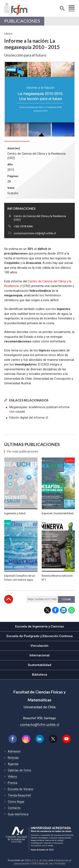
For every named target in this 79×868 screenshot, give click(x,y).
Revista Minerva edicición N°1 (57, 578)
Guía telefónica (18, 814)
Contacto (14, 808)
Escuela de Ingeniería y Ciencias (39, 626)
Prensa (13, 783)
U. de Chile (42, 860)
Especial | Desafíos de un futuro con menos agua (20, 578)
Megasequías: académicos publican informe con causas (39, 409)
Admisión (14, 751)
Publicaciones (22, 21)
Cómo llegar (16, 802)
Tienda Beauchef (19, 795)
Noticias (13, 758)
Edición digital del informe (27, 418)
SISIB (27, 860)
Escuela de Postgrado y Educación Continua (40, 636)
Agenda (13, 764)
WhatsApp (71, 610)
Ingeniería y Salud (15, 513)
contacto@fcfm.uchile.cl (40, 725)
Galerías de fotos (19, 770)
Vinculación (39, 646)
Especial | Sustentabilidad (58, 513)
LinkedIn (63, 610)
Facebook (55, 610)
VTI (34, 860)
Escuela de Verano (21, 789)
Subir (9, 599)
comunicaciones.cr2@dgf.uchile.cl (35, 233)
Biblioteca (40, 675)
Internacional (39, 655)
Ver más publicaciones (23, 452)
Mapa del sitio (46, 863)
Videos (12, 777)
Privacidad (60, 863)
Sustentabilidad (39, 665)
